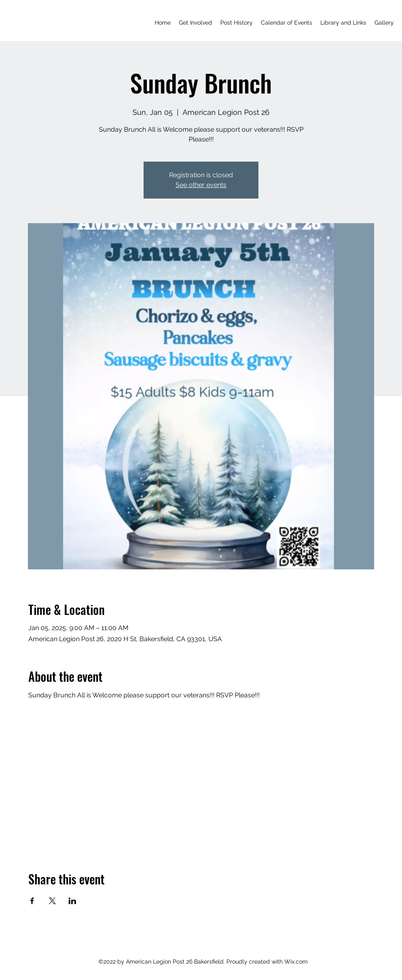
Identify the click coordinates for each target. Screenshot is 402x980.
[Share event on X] (52, 901)
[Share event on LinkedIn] (72, 901)
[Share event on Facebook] (32, 901)
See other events (201, 185)
